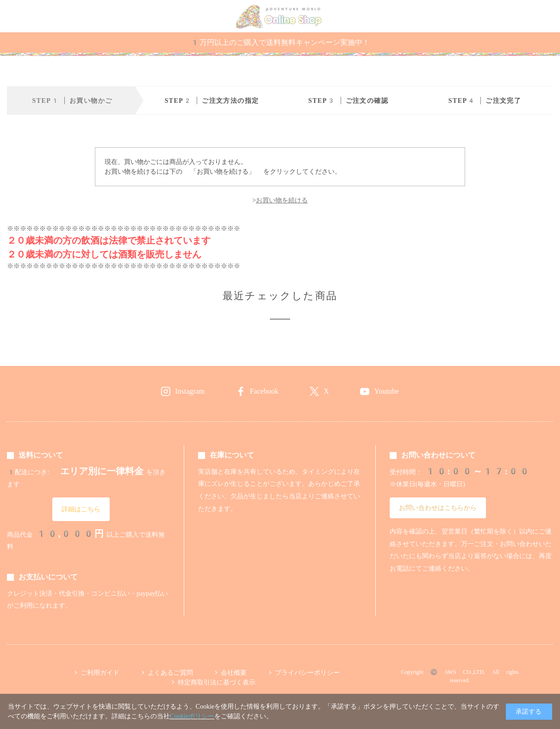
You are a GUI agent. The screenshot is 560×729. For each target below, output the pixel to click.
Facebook (264, 391)
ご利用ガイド (100, 672)
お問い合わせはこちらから (438, 508)
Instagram (190, 391)
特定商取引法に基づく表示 (217, 682)
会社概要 (234, 672)
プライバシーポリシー (307, 672)
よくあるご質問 (170, 672)
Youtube (386, 391)
